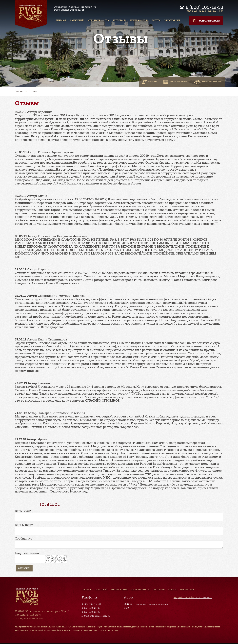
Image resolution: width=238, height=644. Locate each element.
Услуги (172, 590)
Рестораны (159, 590)
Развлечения (187, 590)
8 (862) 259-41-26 (195, 11)
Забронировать (206, 21)
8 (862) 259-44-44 (214, 11)
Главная (86, 590)
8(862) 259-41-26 (91, 612)
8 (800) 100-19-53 (204, 7)
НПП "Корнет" (193, 597)
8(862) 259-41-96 (91, 608)
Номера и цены (119, 590)
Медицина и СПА (140, 590)
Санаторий (101, 590)
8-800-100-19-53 (91, 604)
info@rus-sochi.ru (100, 616)
